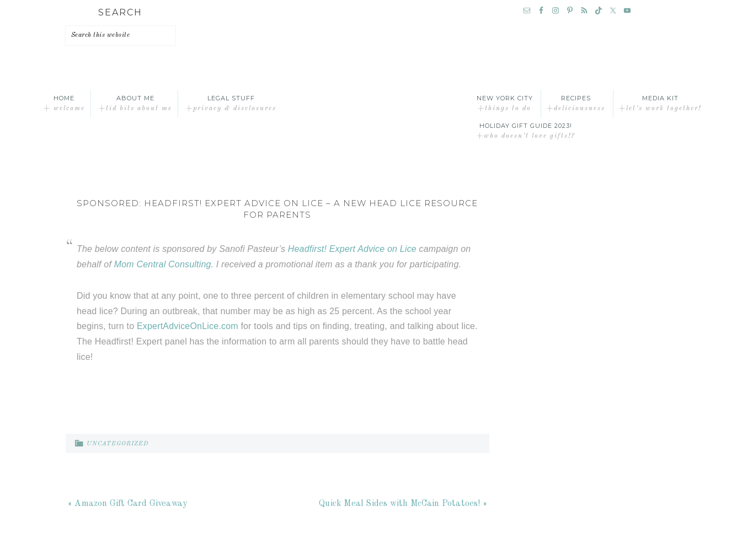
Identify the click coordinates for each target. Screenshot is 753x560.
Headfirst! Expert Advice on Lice (352, 249)
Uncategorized (118, 444)
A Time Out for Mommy (377, 104)
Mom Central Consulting (163, 264)
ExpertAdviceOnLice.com (188, 326)
